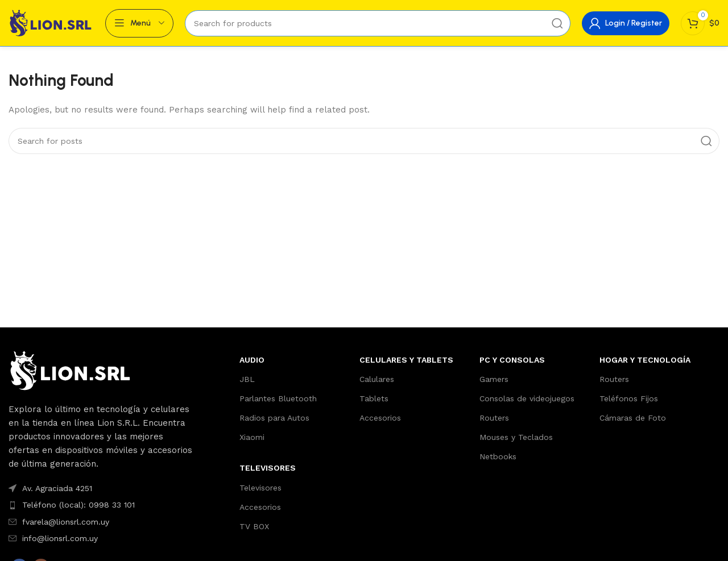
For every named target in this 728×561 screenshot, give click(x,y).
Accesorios (260, 507)
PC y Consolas (512, 360)
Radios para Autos (274, 418)
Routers (494, 418)
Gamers (494, 379)
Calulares (377, 379)
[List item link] (101, 488)
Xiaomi (252, 437)
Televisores (260, 488)
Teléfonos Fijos (629, 398)
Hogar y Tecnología (645, 360)
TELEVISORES (268, 468)
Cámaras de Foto (633, 418)
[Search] (378, 23)
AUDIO (252, 360)
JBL (247, 379)
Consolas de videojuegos (527, 398)
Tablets (374, 398)
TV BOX (254, 526)
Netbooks (498, 456)
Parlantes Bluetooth (278, 398)
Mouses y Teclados (516, 437)
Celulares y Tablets (406, 360)
